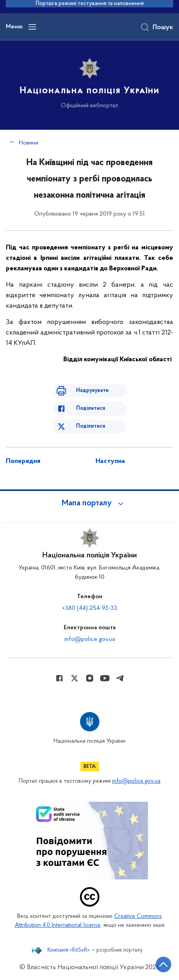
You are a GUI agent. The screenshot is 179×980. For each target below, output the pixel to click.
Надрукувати (92, 391)
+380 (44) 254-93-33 (90, 608)
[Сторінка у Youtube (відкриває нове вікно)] (105, 678)
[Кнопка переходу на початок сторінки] (163, 964)
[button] (90, 503)
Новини (29, 143)
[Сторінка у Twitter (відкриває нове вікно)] (75, 678)
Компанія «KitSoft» (69, 950)
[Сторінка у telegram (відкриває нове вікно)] (120, 678)
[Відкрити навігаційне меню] (32, 27)
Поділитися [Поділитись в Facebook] (91, 408)
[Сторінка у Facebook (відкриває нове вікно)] (59, 678)
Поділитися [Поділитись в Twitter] (91, 426)
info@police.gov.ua (90, 639)
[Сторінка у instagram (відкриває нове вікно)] (90, 678)
